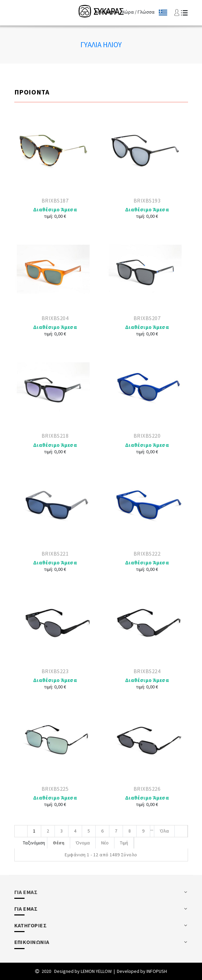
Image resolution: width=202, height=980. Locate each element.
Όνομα (83, 843)
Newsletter (106, 12)
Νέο (105, 843)
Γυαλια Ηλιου (101, 45)
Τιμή (124, 843)
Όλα (164, 831)
